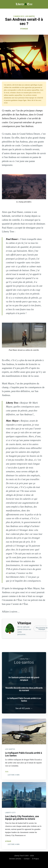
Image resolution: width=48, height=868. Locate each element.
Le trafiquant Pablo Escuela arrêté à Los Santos (24, 700)
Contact (27, 859)
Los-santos (24, 662)
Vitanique (24, 29)
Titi (7, 772)
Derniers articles (15, 859)
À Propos (36, 859)
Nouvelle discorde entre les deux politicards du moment (24, 689)
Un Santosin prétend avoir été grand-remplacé (24, 679)
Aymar (8, 841)
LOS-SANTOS (30, 16)
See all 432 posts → (24, 708)
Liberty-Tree (19, 856)
